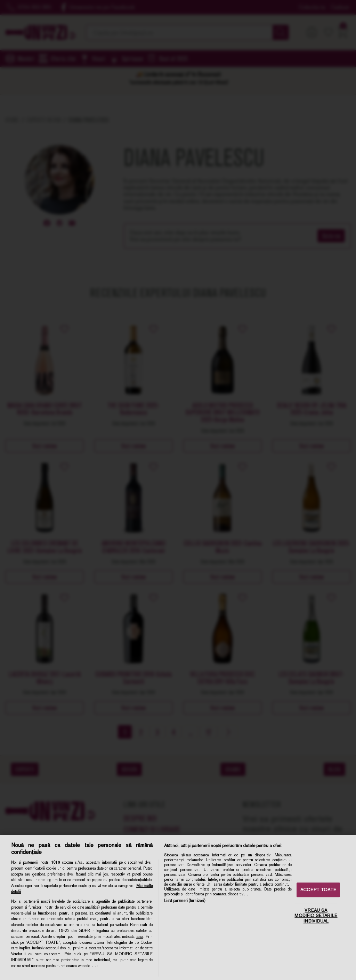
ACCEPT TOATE (318, 890)
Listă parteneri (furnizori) (185, 901)
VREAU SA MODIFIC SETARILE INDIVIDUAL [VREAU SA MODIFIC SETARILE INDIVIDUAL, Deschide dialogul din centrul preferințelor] (316, 916)
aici (140, 936)
